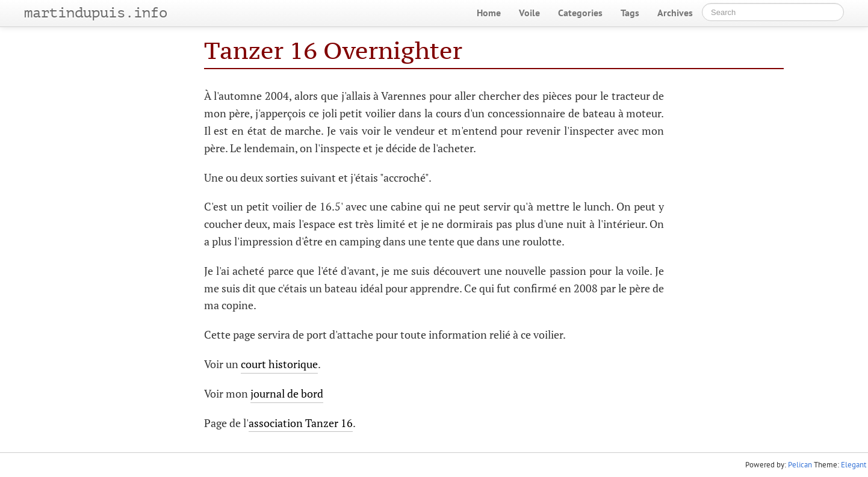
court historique (279, 364)
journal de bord (287, 393)
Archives (675, 13)
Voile (529, 13)
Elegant (854, 465)
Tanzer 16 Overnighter (333, 50)
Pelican (800, 465)
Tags (630, 13)
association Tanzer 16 (301, 423)
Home (489, 13)
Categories (580, 13)
